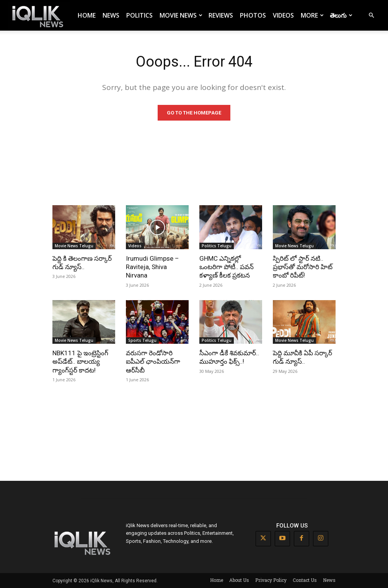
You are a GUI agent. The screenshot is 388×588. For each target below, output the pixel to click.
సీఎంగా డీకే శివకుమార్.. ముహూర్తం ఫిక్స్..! (229, 357)
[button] (371, 16)
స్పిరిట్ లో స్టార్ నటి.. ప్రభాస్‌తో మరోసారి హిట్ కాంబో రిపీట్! (303, 267)
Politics (139, 15)
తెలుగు (341, 15)
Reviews (221, 15)
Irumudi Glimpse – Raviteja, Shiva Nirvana (152, 267)
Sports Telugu (142, 340)
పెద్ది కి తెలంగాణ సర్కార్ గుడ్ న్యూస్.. (82, 263)
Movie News (181, 15)
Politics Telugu (217, 246)
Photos (253, 15)
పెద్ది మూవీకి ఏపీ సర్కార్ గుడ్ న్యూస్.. (302, 357)
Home (87, 15)
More (312, 15)
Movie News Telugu (74, 246)
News (111, 15)
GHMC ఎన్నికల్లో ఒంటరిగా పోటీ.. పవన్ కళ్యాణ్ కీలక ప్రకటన (227, 267)
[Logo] (39, 16)
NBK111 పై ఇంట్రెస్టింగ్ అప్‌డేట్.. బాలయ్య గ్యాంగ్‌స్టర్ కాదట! (80, 361)
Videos (283, 15)
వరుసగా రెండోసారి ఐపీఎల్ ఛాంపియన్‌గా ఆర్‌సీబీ (153, 361)
